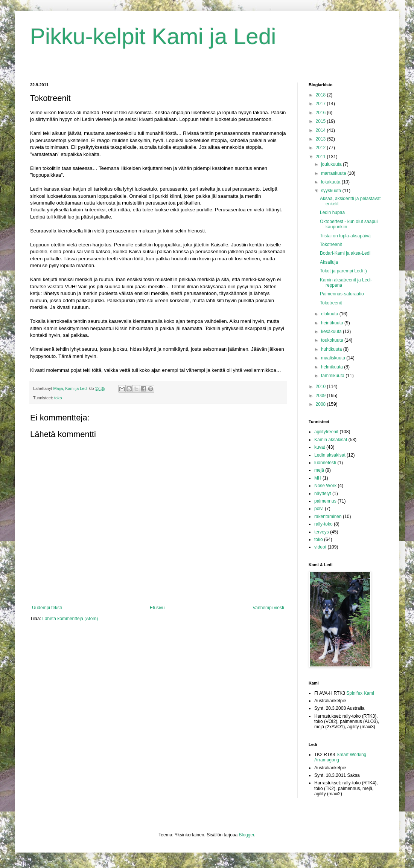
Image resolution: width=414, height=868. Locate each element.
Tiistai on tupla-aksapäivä (345, 236)
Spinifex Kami (360, 693)
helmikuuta (333, 367)
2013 (321, 139)
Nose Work (325, 486)
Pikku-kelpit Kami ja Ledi (153, 36)
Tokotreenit (331, 245)
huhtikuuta (332, 349)
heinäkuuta (333, 323)
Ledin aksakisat (330, 455)
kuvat (320, 447)
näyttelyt (323, 494)
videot (320, 547)
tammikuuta (333, 376)
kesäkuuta (332, 332)
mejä (319, 470)
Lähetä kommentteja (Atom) (70, 619)
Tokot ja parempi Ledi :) (343, 271)
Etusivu (157, 608)
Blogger (247, 835)
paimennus (325, 501)
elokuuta (330, 314)
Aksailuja (329, 262)
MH (318, 478)
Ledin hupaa (332, 212)
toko (58, 398)
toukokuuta (333, 340)
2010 (321, 387)
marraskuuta (334, 173)
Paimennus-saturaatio (342, 294)
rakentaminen (328, 517)
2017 (321, 104)
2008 (321, 404)
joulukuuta (332, 164)
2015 (321, 121)
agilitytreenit (326, 432)
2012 (321, 148)
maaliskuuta (334, 358)
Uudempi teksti (47, 608)
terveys (322, 532)
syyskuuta (332, 191)
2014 (321, 130)
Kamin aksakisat (331, 440)
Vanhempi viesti (268, 608)
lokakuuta (331, 182)
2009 (321, 396)
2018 (321, 95)
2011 (321, 157)
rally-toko (323, 524)
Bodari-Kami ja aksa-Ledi (345, 253)
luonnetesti (325, 463)
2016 (321, 113)
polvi (319, 509)
